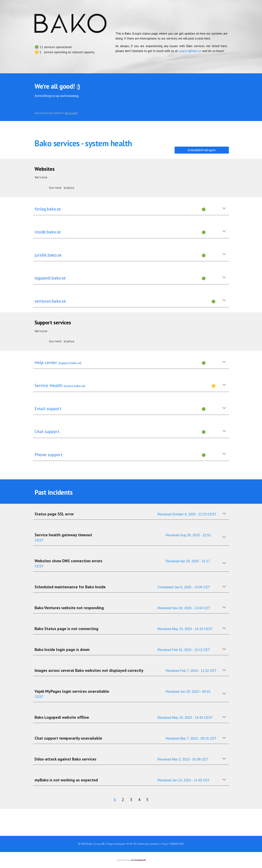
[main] (70, 48)
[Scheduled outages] (202, 150)
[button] (224, 209)
